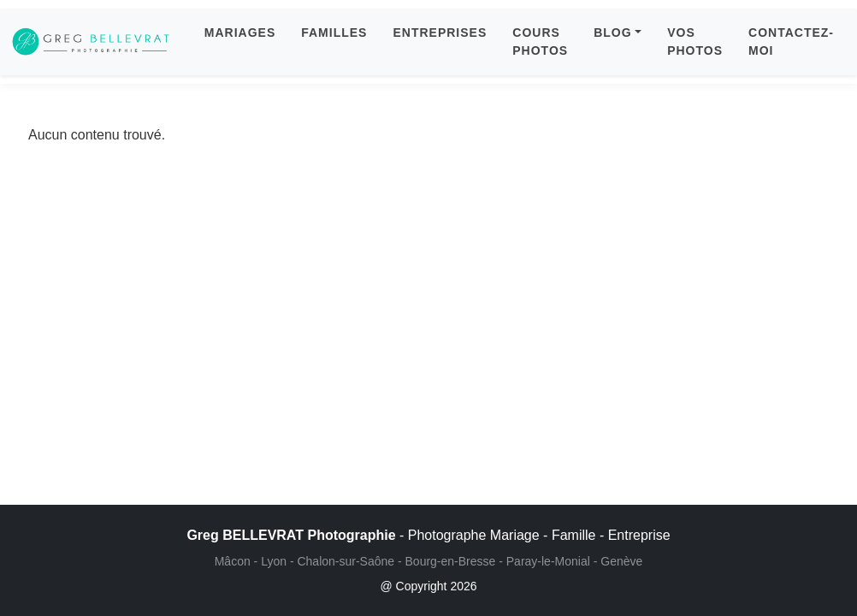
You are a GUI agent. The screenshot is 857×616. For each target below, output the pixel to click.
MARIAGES (240, 33)
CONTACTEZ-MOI (791, 41)
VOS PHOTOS (695, 41)
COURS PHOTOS (540, 41)
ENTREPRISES (440, 33)
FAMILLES (334, 33)
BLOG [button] (612, 33)
